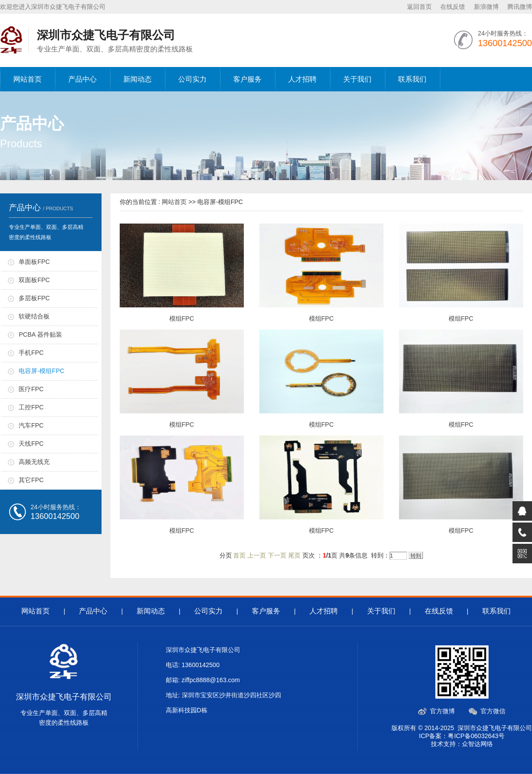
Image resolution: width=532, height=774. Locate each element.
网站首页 (27, 79)
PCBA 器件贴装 (40, 334)
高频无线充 (34, 462)
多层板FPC (34, 298)
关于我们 (357, 79)
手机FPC (31, 353)
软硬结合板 (34, 316)
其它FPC (31, 480)
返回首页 (419, 7)
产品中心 (82, 79)
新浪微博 (486, 7)
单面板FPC (34, 262)
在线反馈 (453, 7)
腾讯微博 (520, 7)
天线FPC (31, 444)
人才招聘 (302, 79)
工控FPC (31, 407)
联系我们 (412, 79)
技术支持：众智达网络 (462, 744)
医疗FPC (31, 389)
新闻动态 (137, 79)
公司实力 (192, 79)
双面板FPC (34, 280)
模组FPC (182, 318)
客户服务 (247, 79)
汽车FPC (31, 425)
